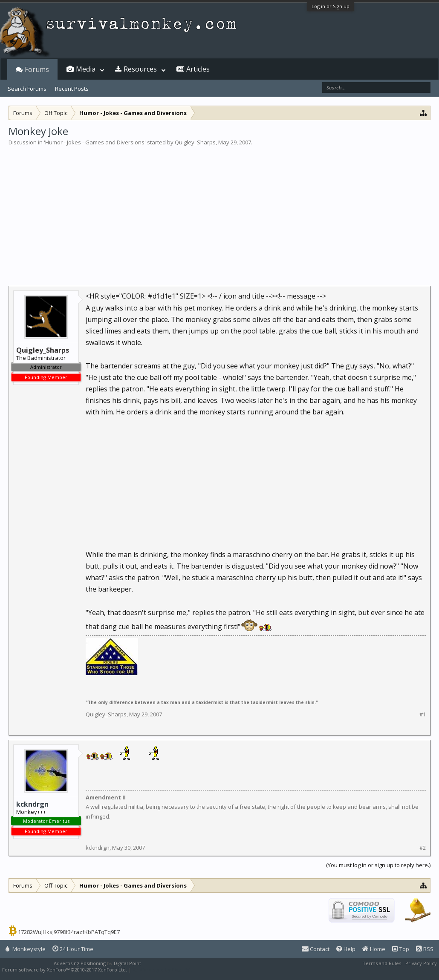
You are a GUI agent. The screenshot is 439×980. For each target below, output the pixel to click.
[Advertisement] (219, 210)
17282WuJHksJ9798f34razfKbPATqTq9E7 (69, 932)
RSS (425, 949)
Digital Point (127, 963)
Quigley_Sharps (195, 142)
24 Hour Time (73, 949)
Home (374, 949)
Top (401, 949)
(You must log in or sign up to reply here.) (378, 865)
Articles (198, 69)
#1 (423, 714)
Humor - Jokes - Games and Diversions (95, 142)
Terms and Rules (382, 963)
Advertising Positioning (80, 963)
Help (346, 949)
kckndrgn (32, 804)
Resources (140, 69)
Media (86, 69)
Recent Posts (72, 89)
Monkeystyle (26, 949)
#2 (423, 848)
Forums (37, 69)
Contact (316, 949)
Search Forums (27, 89)
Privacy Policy (421, 963)
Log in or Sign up (331, 6)
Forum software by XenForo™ (65, 970)
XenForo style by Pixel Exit (162, 970)
